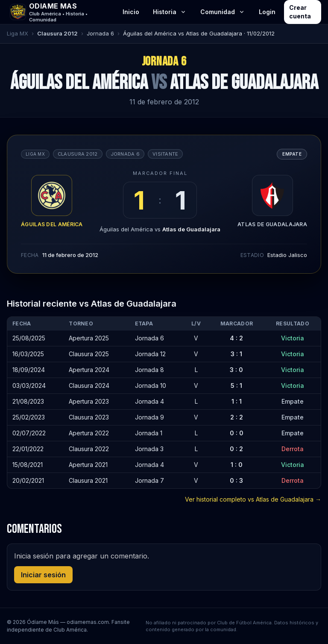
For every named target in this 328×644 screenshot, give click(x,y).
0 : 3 (236, 480)
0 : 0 (237, 433)
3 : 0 (236, 370)
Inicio (131, 12)
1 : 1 (237, 401)
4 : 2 (236, 338)
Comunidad (223, 12)
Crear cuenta (300, 12)
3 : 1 (236, 354)
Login (267, 12)
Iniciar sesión (43, 575)
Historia (170, 12)
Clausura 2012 (57, 33)
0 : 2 (236, 449)
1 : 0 (237, 465)
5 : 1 (236, 386)
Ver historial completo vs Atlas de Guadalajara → (253, 499)
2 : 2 (237, 417)
